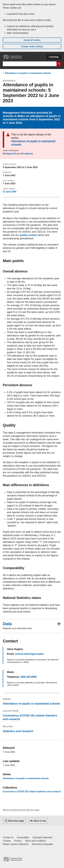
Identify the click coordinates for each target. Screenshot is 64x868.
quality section (28, 235)
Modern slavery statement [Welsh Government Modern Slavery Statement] (16, 844)
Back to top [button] (40, 821)
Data (7, 624)
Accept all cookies (32, 40)
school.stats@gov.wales (30, 654)
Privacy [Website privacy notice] (18, 841)
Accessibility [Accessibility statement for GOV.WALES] (23, 837)
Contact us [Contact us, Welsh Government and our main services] (8, 837)
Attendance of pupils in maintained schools (28, 73)
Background (9, 154)
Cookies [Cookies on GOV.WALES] (7, 841)
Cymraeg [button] (54, 57)
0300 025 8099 (28, 677)
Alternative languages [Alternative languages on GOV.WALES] (42, 844)
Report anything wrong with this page (21, 810)
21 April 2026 (10, 192)
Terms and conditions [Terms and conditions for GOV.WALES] (35, 841)
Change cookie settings (32, 46)
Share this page (16, 821)
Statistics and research (18, 731)
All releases (27, 154)
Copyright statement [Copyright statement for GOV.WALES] (42, 837)
